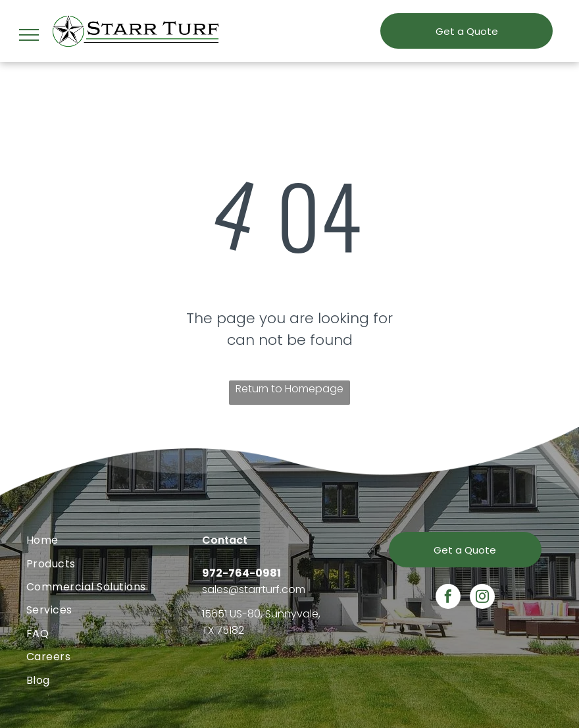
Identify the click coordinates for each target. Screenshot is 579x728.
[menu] (29, 35)
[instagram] (482, 598)
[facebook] (448, 598)
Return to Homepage (289, 389)
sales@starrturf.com (254, 589)
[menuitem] (114, 540)
